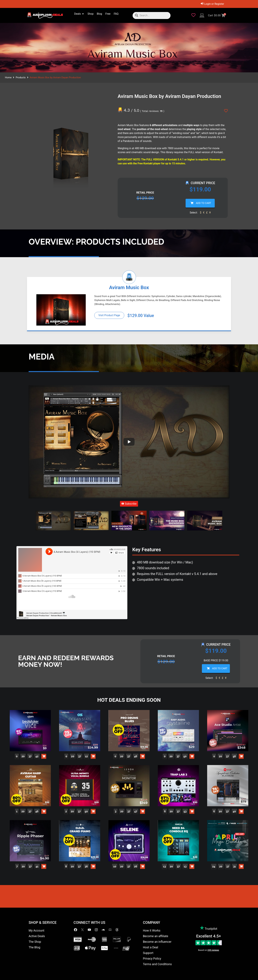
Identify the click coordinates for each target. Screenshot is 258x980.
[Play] (129, 442)
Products (21, 77)
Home (8, 77)
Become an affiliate (155, 936)
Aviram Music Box (129, 287)
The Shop (35, 942)
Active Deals (37, 936)
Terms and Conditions (157, 964)
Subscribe (129, 504)
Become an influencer (157, 942)
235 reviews (213, 950)
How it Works (152, 930)
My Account (36, 930)
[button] (53, 521)
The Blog (34, 947)
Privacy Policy (152, 958)
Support (148, 953)
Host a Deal (150, 947)
